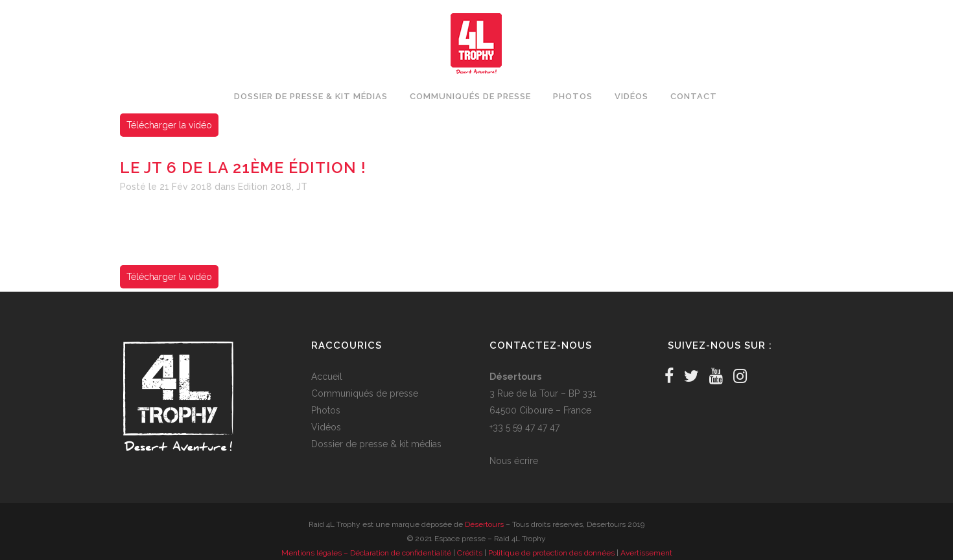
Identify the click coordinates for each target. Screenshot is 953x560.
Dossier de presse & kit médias (376, 444)
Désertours (484, 524)
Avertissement (646, 553)
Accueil (327, 377)
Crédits (470, 553)
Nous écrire (514, 461)
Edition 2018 (265, 187)
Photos (326, 410)
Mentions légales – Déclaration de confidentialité (366, 553)
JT (302, 187)
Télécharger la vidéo (169, 125)
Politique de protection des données (551, 553)
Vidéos (326, 427)
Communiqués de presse (365, 393)
